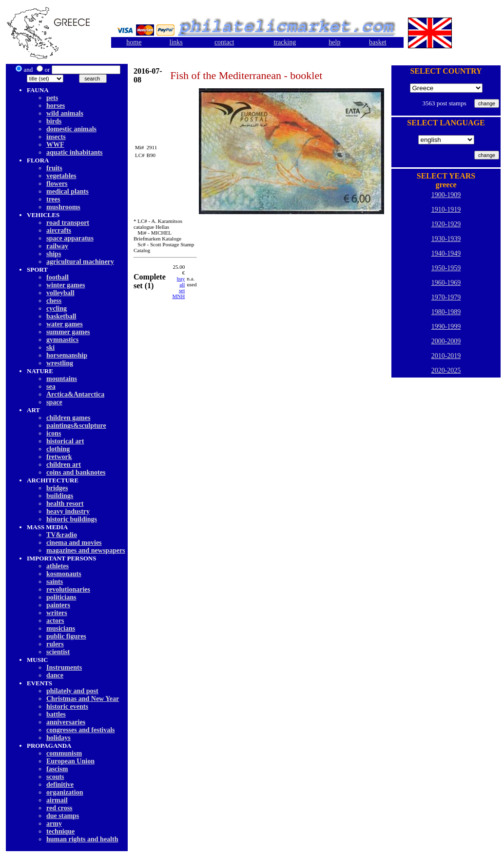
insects (56, 137)
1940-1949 (446, 253)
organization (65, 792)
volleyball (60, 293)
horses (56, 106)
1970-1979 (446, 297)
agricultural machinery (80, 262)
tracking (285, 42)
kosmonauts (64, 574)
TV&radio (62, 535)
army (54, 824)
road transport (68, 223)
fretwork (59, 457)
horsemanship (67, 355)
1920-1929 (446, 224)
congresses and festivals (81, 730)
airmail (57, 800)
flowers (57, 184)
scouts (55, 777)
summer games (68, 332)
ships (54, 254)
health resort (65, 504)
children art (64, 465)
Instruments (64, 668)
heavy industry (68, 511)
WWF (55, 145)
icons (54, 433)
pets (52, 98)
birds (54, 121)
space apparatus (70, 238)
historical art (65, 441)
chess (54, 301)
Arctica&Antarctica (75, 394)
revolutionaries (68, 589)
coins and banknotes (76, 472)
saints (55, 582)
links (176, 42)
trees (53, 199)
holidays (58, 738)
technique (60, 831)
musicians (61, 628)
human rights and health (82, 839)
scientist (58, 652)
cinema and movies (74, 543)
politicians (61, 597)
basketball (61, 316)
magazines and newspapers (86, 550)
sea (51, 387)
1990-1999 (446, 327)
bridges (57, 488)
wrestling (60, 363)
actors (55, 621)
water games (65, 324)
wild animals (65, 113)
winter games (66, 285)
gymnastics (62, 340)
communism (64, 753)
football (58, 277)
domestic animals (71, 129)
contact (224, 42)
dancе (55, 675)
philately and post (72, 691)
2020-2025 (446, 370)
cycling (57, 309)
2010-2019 (446, 356)
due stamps (63, 816)
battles (56, 714)
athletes (58, 566)
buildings (60, 496)
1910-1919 (446, 209)
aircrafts (59, 230)
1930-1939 (446, 239)
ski (50, 348)
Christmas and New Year (83, 699)
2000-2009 (446, 341)
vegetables (61, 176)
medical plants (68, 191)
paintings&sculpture (76, 426)
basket (378, 42)
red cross (59, 808)
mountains (62, 379)
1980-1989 (446, 312)
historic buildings (72, 519)
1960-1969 (446, 283)
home (134, 42)
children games (68, 418)
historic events (67, 707)
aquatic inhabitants (75, 152)
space (54, 402)
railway (57, 246)
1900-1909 (446, 195)
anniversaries (66, 722)
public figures (66, 636)
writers (57, 613)
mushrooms (63, 207)
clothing (58, 449)
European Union (70, 761)
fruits (54, 168)
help (334, 42)
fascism (57, 769)
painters (58, 605)
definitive (60, 785)
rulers (55, 644)
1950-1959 (446, 268)
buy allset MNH (179, 287)
